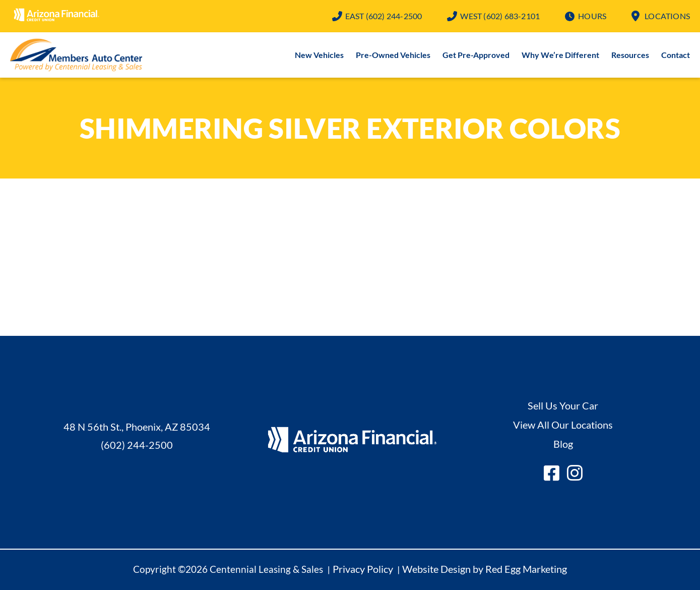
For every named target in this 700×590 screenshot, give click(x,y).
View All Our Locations (563, 425)
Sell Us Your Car (563, 405)
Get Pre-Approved (476, 55)
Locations (667, 16)
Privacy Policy (363, 569)
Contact (676, 55)
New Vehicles (319, 55)
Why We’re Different (560, 55)
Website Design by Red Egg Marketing (485, 569)
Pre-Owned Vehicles (393, 55)
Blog (563, 444)
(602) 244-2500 (384, 16)
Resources (630, 55)
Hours (592, 16)
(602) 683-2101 (500, 16)
